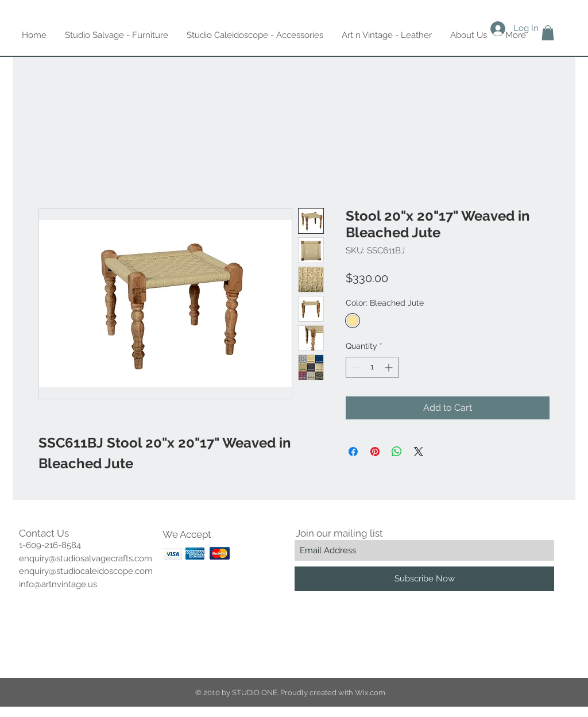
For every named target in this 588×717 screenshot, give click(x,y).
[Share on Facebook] (353, 452)
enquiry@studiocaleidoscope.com (86, 571)
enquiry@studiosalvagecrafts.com (86, 558)
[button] (548, 33)
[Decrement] (355, 367)
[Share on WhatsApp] (397, 452)
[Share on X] (419, 452)
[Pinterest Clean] (83, 637)
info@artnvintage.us (58, 584)
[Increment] (390, 367)
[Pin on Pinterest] (375, 452)
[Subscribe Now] (424, 579)
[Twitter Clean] (60, 637)
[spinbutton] (372, 367)
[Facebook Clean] (37, 637)
